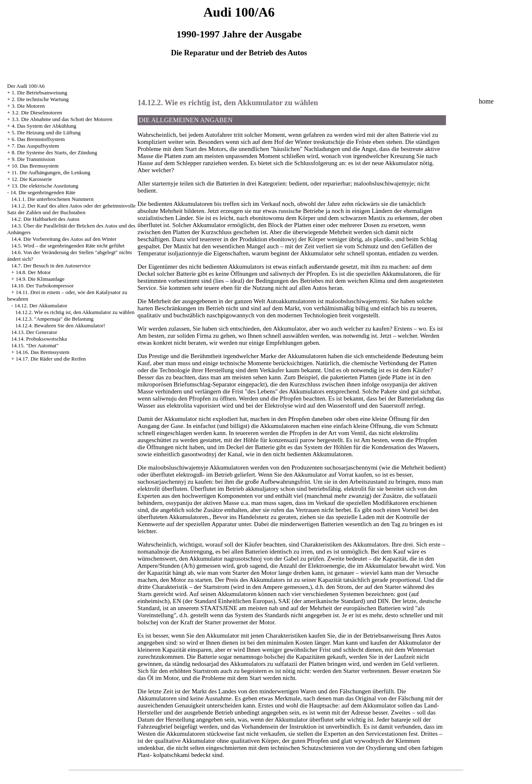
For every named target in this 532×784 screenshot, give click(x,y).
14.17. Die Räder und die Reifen (51, 359)
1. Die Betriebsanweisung (39, 93)
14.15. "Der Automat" (35, 345)
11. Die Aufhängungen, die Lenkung (51, 172)
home (486, 101)
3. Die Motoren (28, 106)
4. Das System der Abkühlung (44, 126)
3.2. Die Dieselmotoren (37, 113)
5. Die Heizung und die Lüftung (46, 132)
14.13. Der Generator (34, 332)
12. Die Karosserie (32, 179)
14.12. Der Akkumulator (41, 305)
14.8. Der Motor (33, 272)
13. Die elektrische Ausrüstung (45, 186)
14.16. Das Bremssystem (43, 352)
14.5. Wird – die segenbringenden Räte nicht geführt (68, 246)
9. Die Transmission (33, 159)
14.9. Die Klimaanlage (40, 279)
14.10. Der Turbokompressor (42, 286)
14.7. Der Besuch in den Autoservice (51, 266)
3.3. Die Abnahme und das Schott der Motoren (62, 119)
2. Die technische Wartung (40, 99)
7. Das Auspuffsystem (35, 146)
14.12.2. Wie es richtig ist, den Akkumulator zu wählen (75, 312)
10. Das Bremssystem (35, 166)
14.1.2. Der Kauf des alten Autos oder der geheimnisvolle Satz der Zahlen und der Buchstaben (71, 209)
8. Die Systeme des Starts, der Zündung (54, 152)
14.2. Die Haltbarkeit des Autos (45, 219)
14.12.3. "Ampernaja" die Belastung (54, 319)
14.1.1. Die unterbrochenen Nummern (52, 199)
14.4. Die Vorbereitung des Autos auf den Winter (64, 239)
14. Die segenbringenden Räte (43, 192)
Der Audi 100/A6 (26, 86)
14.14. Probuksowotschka (39, 339)
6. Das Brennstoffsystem (38, 139)
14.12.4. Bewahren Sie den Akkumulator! (60, 325)
